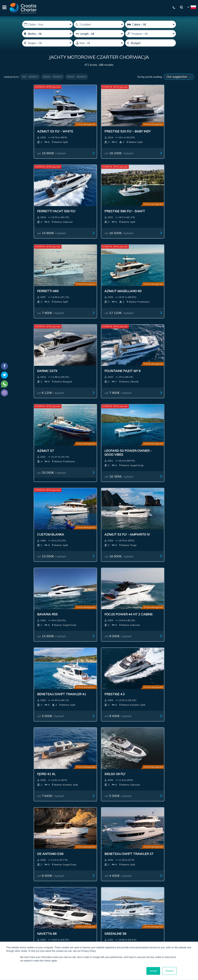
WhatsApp (10, 913)
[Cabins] (151, 24)
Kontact (167, 838)
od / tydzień (22, 141)
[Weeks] (99, 24)
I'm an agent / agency (96, 891)
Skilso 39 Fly (65, 419)
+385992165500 (19, 909)
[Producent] (151, 34)
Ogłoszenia (105, 838)
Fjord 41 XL (16, 419)
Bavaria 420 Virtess (72, 563)
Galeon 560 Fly (164, 708)
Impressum (128, 838)
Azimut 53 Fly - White (24, 119)
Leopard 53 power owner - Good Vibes (72, 269)
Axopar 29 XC (66, 708)
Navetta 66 (16, 491)
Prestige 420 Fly (166, 563)
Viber (6, 918)
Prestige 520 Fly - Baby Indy (74, 121)
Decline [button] (170, 971)
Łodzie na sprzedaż (53, 838)
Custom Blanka (117, 267)
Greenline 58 (66, 491)
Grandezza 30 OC (21, 708)
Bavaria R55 (17, 343)
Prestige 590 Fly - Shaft (167, 121)
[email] (106, 881)
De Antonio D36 (117, 419)
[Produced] (99, 43)
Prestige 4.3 (162, 343)
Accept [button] (153, 971)
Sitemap (185, 838)
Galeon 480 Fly (19, 563)
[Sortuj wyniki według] (179, 77)
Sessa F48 (112, 563)
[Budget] (151, 43)
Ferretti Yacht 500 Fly (123, 119)
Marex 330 (112, 635)
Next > (129, 757)
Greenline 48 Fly (117, 491)
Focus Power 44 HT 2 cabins (73, 345)
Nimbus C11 (64, 635)
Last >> (141, 757)
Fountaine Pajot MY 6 (170, 195)
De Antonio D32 (165, 635)
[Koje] (47, 34)
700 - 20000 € (30, 77)
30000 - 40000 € (77, 77)
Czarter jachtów (19, 838)
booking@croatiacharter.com (22, 925)
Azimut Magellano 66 (122, 708)
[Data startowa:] (47, 24)
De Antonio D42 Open (24, 635)
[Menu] (4, 8)
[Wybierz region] (47, 43)
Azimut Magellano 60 (73, 195)
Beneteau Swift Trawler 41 (117, 345)
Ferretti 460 (17, 195)
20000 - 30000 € (52, 77)
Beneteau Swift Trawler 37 (166, 421)
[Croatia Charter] (23, 8)
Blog (153, 838)
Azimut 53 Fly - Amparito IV (164, 269)
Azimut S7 (15, 267)
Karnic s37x (114, 195)
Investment (82, 838)
